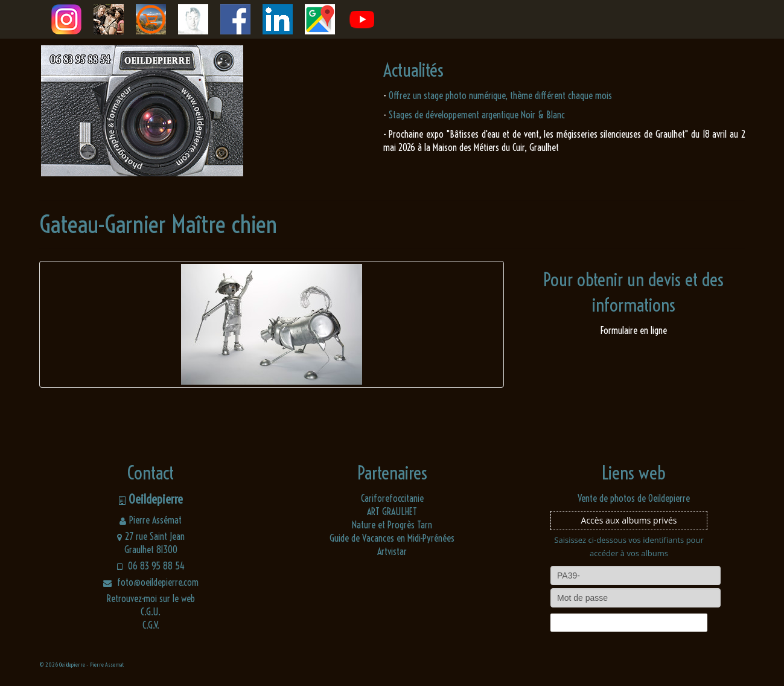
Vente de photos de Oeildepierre (634, 498)
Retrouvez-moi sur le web (151, 598)
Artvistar (392, 551)
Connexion (629, 623)
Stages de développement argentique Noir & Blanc (477, 115)
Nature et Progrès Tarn (392, 525)
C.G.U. (151, 612)
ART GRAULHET (392, 511)
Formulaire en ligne (634, 330)
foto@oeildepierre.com (151, 582)
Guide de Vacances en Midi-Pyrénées (392, 538)
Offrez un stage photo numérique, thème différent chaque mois (500, 95)
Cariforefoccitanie (392, 498)
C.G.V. (151, 625)
